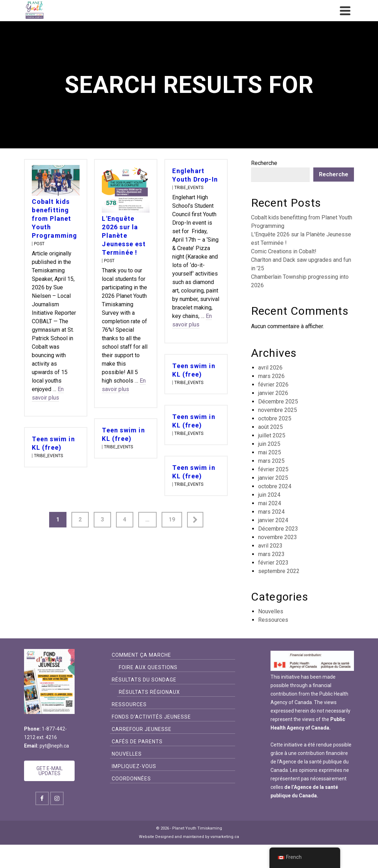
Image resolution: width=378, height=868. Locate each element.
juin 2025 (269, 444)
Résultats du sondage (144, 680)
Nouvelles (271, 611)
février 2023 (273, 563)
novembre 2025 (278, 410)
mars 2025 (271, 461)
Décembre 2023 (278, 529)
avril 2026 (270, 368)
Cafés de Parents (137, 742)
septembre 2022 (279, 571)
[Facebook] (42, 798)
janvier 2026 (273, 393)
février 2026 (273, 385)
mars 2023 (271, 554)
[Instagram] (57, 798)
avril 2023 (270, 546)
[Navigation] (345, 11)
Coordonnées (131, 779)
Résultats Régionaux (149, 692)
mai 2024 (270, 503)
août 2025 (271, 427)
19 (172, 519)
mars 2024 (271, 512)
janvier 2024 (273, 520)
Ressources (273, 620)
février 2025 (273, 469)
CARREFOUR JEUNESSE (142, 729)
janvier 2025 (273, 478)
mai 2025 (270, 452)
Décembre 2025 (278, 401)
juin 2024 (269, 495)
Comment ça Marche (141, 655)
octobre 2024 (275, 486)
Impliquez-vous (134, 766)
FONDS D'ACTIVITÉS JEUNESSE (151, 717)
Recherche (264, 163)
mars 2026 (271, 376)
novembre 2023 (278, 537)
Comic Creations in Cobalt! (284, 251)
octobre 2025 (275, 418)
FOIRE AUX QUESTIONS (148, 667)
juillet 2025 (272, 435)
